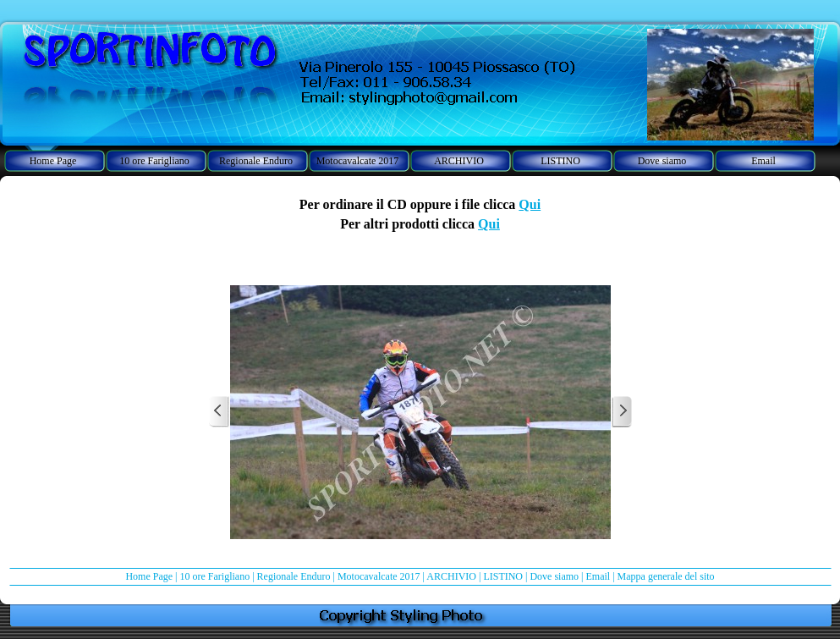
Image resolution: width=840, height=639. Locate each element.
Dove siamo (554, 576)
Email (598, 576)
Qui (530, 204)
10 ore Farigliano (214, 576)
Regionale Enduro (294, 576)
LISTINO (503, 576)
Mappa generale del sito (666, 576)
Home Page (149, 576)
